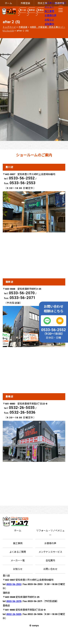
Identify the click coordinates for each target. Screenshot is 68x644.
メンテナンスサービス (50, 552)
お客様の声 (51, 15)
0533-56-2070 (22, 293)
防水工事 (42, 3)
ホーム (8, 3)
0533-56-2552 (22, 178)
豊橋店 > (40, 12)
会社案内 (49, 24)
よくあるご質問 (18, 552)
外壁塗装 (25, 3)
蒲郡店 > (31, 12)
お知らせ (49, 20)
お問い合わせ (50, 569)
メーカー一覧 (18, 560)
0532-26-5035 (22, 408)
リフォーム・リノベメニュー (50, 533)
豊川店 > (22, 12)
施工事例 (49, 11)
